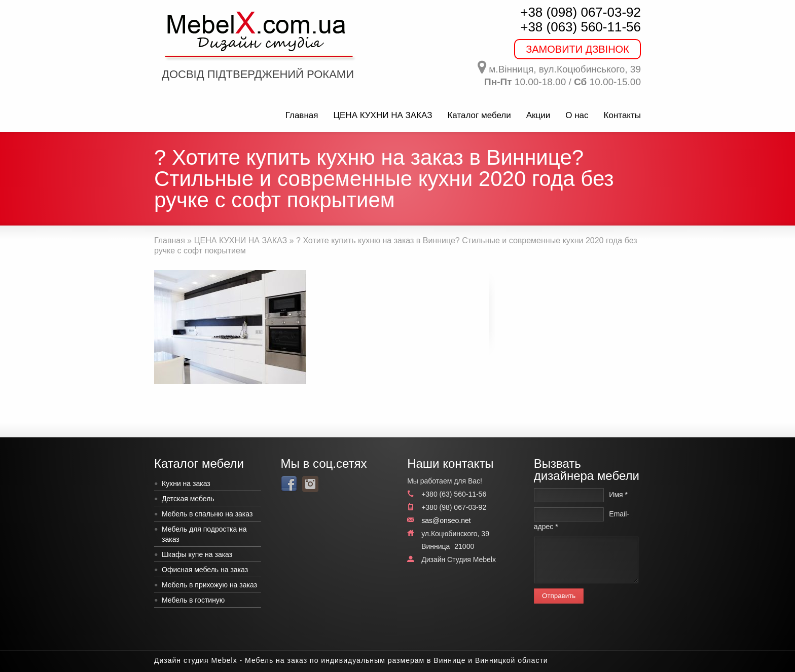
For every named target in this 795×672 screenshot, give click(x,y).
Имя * (618, 495)
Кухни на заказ (186, 483)
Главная (302, 115)
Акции (538, 115)
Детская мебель (188, 499)
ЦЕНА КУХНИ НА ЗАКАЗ (383, 115)
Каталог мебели (479, 115)
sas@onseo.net (446, 520)
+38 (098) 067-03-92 (581, 12)
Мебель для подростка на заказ (204, 534)
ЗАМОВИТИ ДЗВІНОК (577, 49)
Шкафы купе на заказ (197, 554)
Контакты (622, 115)
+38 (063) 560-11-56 (581, 27)
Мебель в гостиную (193, 600)
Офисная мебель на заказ (205, 570)
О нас (577, 115)
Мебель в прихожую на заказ (209, 585)
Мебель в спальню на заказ (207, 514)
